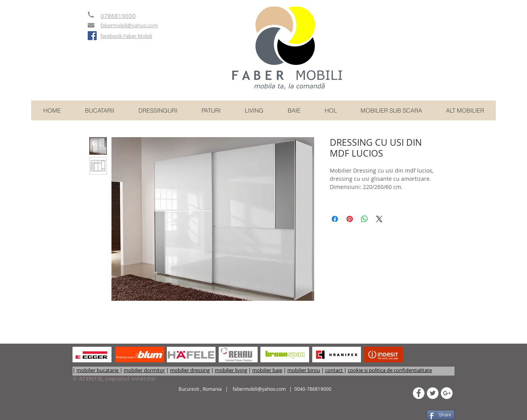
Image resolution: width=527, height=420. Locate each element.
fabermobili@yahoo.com (259, 389)
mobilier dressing (190, 370)
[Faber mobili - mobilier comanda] (92, 36)
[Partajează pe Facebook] (335, 219)
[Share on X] (379, 219)
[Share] (441, 415)
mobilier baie (267, 370)
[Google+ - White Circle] (447, 393)
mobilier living (231, 370)
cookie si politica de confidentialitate (390, 370)
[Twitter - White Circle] (433, 393)
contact (334, 370)
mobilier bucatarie (98, 370)
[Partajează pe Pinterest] (350, 219)
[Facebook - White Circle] (419, 393)
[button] (465, 110)
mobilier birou (304, 370)
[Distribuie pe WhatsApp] (364, 219)
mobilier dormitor (144, 370)
